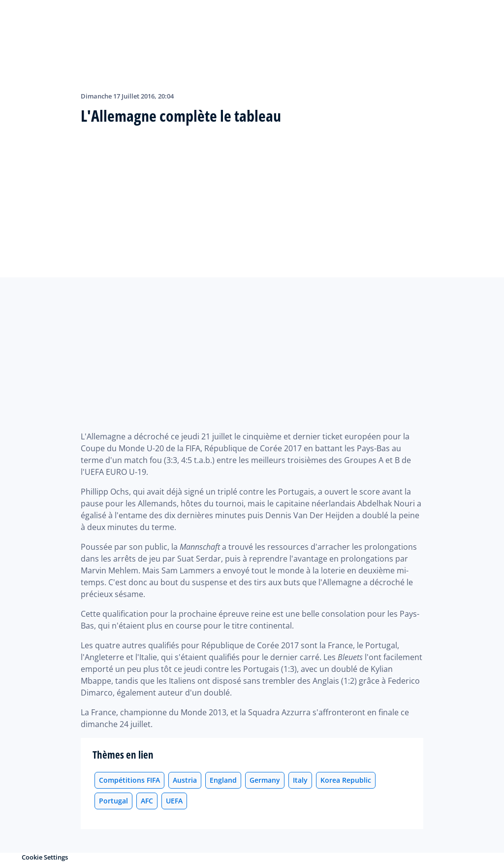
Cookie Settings (45, 857)
